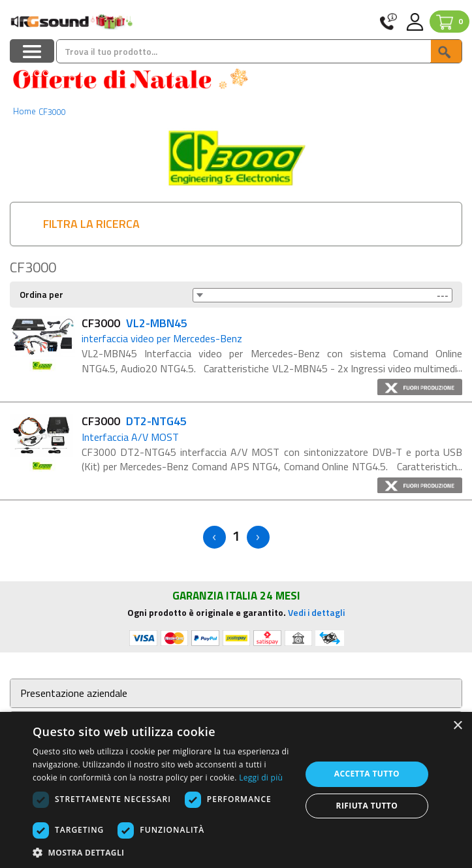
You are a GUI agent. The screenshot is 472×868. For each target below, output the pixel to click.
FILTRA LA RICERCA (91, 224)
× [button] (457, 726)
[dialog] (236, 790)
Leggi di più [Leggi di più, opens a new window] (261, 778)
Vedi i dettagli (316, 612)
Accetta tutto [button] (367, 774)
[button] (163, 852)
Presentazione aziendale (74, 693)
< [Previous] (214, 537)
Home (24, 111)
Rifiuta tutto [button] (367, 806)
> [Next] (258, 537)
